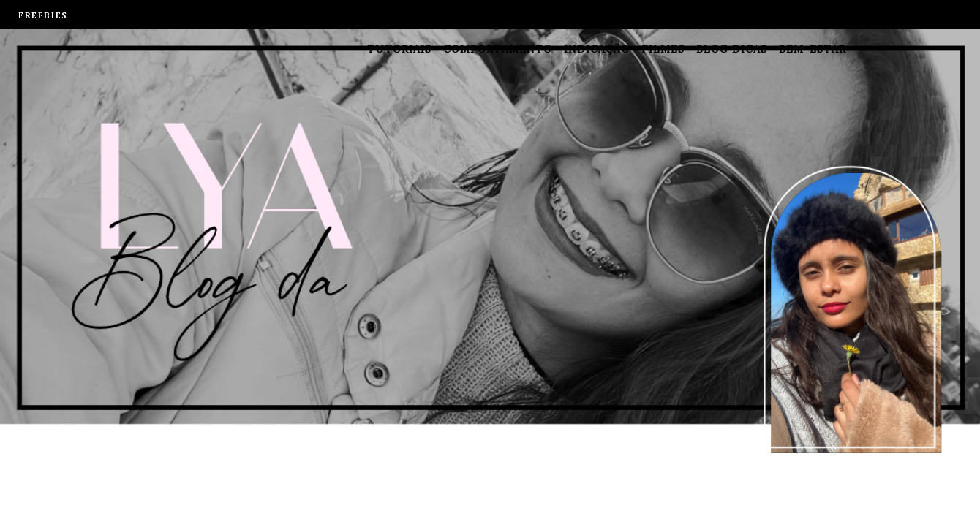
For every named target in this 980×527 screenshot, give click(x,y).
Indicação (597, 49)
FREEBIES (43, 16)
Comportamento (498, 49)
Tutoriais (399, 49)
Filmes (663, 49)
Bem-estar (813, 49)
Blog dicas (732, 49)
